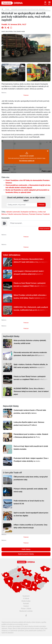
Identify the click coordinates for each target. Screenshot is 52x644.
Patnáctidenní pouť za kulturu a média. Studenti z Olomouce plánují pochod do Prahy (31, 436)
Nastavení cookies (26, 611)
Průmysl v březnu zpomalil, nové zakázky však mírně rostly (30, 490)
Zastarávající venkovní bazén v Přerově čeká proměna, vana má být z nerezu (30, 412)
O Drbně (26, 599)
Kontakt (26, 604)
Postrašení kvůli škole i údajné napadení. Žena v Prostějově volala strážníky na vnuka (31, 460)
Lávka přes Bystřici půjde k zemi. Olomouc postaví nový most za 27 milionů (29, 424)
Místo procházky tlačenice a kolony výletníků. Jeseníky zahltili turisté (30, 342)
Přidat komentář (44, 229)
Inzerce (26, 606)
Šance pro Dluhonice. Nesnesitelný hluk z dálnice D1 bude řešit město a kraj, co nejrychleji (31, 261)
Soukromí (26, 596)
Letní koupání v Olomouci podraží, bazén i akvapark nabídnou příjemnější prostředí (29, 273)
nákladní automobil (13, 212)
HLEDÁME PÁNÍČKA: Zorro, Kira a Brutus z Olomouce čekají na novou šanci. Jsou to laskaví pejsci (31, 391)
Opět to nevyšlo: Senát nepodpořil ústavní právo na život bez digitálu (31, 514)
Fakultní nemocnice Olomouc (18, 214)
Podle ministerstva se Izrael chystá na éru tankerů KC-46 (29, 502)
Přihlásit (41, 205)
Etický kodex (26, 601)
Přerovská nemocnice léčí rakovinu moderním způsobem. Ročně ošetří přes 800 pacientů (30, 354)
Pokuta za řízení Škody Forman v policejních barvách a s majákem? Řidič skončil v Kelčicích (31, 285)
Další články (26, 549)
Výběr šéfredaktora (12, 255)
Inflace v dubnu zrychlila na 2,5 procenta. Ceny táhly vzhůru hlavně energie (30, 526)
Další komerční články (26, 554)
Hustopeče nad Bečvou (29, 212)
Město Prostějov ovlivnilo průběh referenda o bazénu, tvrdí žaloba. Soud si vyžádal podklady (30, 297)
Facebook (46, 214)
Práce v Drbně (26, 609)
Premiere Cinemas (35, 214)
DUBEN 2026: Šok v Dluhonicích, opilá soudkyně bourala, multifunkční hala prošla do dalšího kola (31, 309)
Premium (26, 95)
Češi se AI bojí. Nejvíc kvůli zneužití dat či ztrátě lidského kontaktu (31, 448)
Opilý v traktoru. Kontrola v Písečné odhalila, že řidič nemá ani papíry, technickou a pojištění (31, 366)
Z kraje (7, 9)
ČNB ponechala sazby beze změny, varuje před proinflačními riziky (31, 478)
